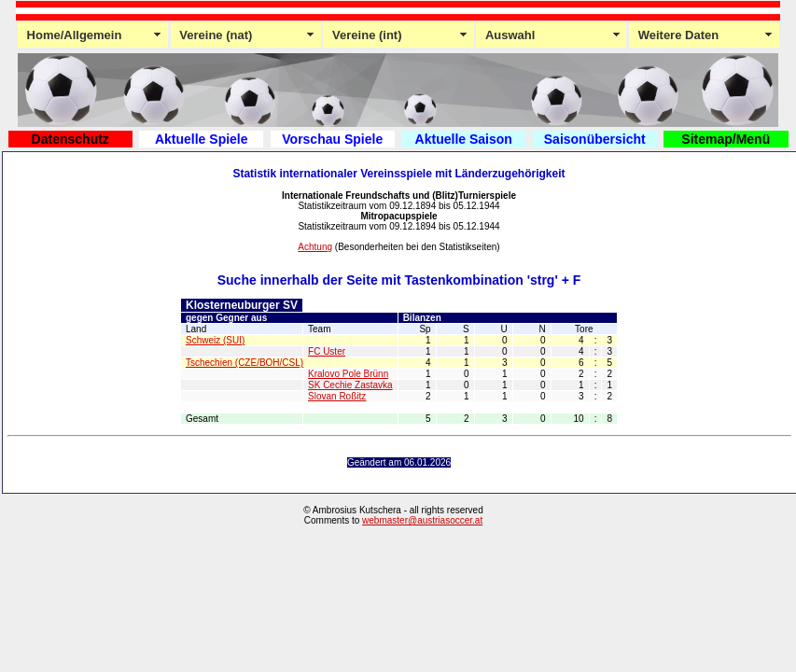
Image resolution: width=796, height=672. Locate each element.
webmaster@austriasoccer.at (422, 520)
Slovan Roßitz (337, 396)
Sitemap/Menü (726, 139)
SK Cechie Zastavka (350, 385)
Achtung (315, 247)
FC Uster (327, 351)
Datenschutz (70, 139)
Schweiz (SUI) (215, 340)
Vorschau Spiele (332, 139)
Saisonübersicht (595, 139)
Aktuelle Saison (464, 139)
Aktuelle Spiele (202, 139)
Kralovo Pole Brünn (348, 374)
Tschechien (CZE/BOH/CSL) (244, 363)
